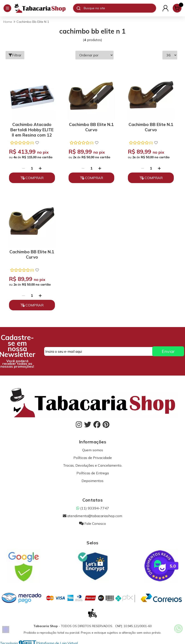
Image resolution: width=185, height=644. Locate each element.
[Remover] (24, 168)
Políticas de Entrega (93, 473)
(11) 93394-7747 (93, 508)
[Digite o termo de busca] (120, 8)
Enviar (168, 351)
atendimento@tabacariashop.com (92, 516)
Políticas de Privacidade (93, 458)
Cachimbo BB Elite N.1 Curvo (91, 127)
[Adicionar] (40, 168)
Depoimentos (92, 481)
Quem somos (93, 450)
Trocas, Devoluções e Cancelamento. (93, 465)
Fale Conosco (92, 523)
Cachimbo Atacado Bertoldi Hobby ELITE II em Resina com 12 (32, 129)
